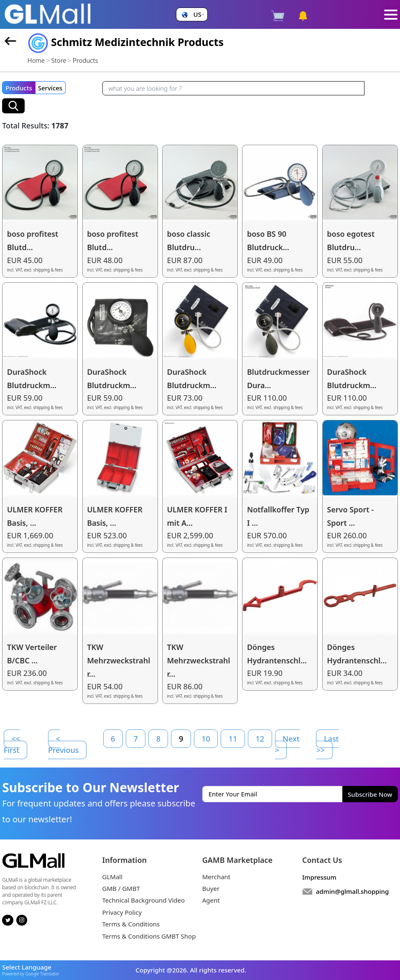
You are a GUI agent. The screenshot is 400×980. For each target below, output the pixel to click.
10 (206, 739)
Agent (211, 900)
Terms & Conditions (131, 924)
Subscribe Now (370, 794)
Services (50, 88)
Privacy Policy (122, 912)
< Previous (64, 744)
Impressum (319, 877)
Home (36, 60)
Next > (287, 744)
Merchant (217, 877)
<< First (12, 744)
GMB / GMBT (121, 888)
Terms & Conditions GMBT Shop (149, 936)
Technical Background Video (144, 900)
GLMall (113, 877)
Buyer (211, 888)
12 (260, 739)
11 (233, 739)
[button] (192, 14)
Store (59, 60)
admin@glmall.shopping (353, 891)
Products (19, 88)
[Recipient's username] (233, 88)
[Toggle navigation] (391, 15)
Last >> (327, 744)
